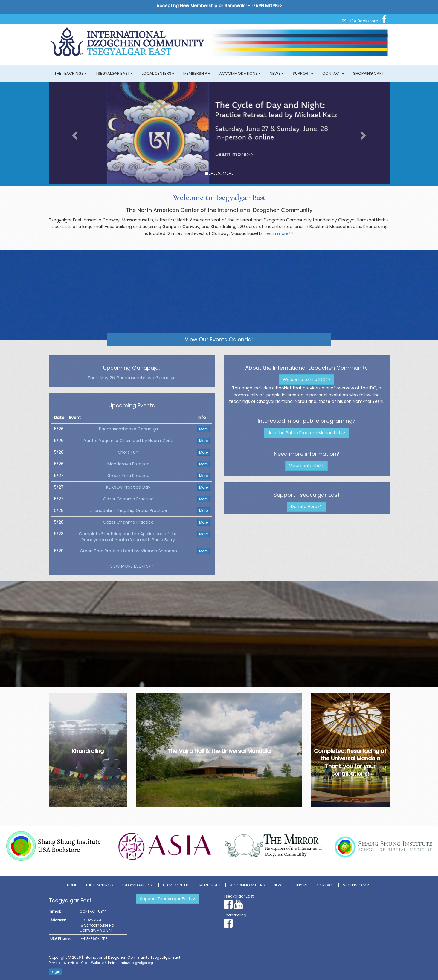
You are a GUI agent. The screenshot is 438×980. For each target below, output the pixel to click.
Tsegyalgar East (114, 73)
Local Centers (158, 73)
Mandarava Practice (128, 464)
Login (55, 971)
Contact (333, 73)
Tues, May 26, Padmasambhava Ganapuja (132, 378)
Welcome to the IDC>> (307, 380)
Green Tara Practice (128, 476)
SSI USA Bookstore (360, 21)
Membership (197, 73)
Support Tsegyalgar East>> (168, 899)
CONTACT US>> (93, 911)
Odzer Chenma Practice (128, 499)
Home (72, 885)
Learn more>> (279, 233)
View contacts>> (306, 466)
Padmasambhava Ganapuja (128, 429)
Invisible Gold (78, 963)
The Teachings (71, 73)
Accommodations (240, 73)
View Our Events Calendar (219, 339)
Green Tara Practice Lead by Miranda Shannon (128, 551)
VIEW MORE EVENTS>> (132, 566)
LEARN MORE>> (267, 6)
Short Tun (128, 452)
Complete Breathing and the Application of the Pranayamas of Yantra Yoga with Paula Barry (128, 537)
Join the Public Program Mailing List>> (307, 433)
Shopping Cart (368, 73)
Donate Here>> (306, 507)
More (203, 429)
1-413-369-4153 (94, 939)
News (277, 73)
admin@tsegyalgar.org (135, 963)
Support (303, 73)
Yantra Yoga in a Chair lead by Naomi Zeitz (128, 441)
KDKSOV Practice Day (128, 487)
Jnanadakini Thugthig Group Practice (128, 510)
